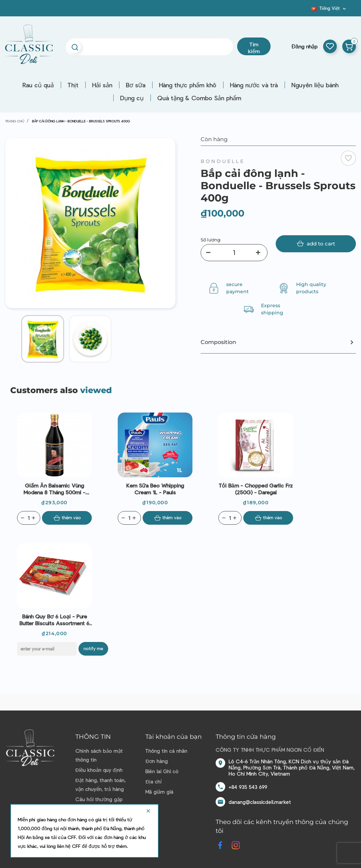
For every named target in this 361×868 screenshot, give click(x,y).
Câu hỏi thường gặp (99, 799)
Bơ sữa (136, 85)
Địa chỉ (154, 781)
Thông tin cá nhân (166, 751)
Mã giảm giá (159, 792)
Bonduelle (223, 161)
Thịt (73, 85)
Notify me (93, 648)
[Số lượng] (234, 253)
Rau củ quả (38, 85)
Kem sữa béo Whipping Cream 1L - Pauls (155, 489)
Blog (307, 11)
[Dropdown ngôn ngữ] (329, 8)
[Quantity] (29, 518)
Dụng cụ (132, 98)
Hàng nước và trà (254, 85)
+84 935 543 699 (248, 787)
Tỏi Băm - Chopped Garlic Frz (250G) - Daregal (256, 489)
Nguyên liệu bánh (315, 85)
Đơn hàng (157, 761)
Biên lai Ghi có (162, 771)
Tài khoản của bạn (174, 737)
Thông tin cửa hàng (246, 737)
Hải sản (102, 85)
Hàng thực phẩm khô (188, 85)
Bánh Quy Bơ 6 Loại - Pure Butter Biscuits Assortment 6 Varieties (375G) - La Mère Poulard (54, 620)
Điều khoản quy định (99, 770)
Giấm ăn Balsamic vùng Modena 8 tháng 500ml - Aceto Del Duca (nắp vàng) (55, 489)
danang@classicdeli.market (260, 802)
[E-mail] (47, 649)
